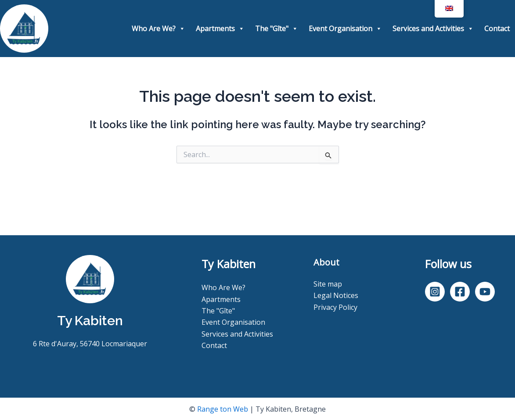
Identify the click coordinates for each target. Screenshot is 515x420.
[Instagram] (435, 292)
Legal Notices (336, 295)
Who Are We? (158, 29)
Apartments (220, 29)
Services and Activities (433, 29)
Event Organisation (345, 29)
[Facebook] (460, 292)
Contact (497, 29)
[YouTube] (485, 292)
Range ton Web (223, 409)
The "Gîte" (277, 29)
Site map (328, 284)
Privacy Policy (335, 307)
